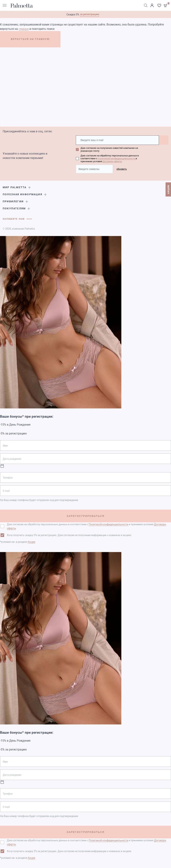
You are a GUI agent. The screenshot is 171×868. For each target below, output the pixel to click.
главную (24, 29)
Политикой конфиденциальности (108, 524)
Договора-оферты (112, 161)
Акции (32, 542)
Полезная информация (22, 194)
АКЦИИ (168, 189)
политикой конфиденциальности (117, 158)
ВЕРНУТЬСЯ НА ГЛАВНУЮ (30, 39)
